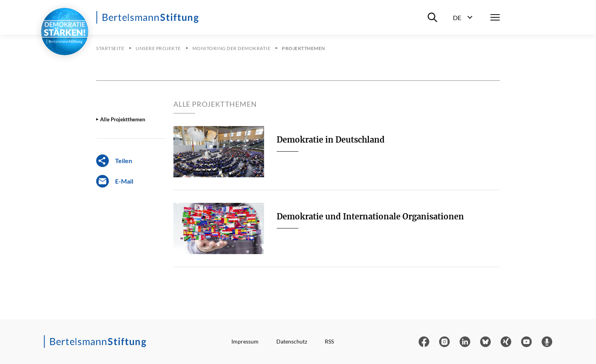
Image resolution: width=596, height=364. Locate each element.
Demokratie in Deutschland (331, 140)
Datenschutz (292, 341)
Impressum (245, 341)
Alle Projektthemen (123, 119)
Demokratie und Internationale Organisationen (370, 216)
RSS (329, 341)
